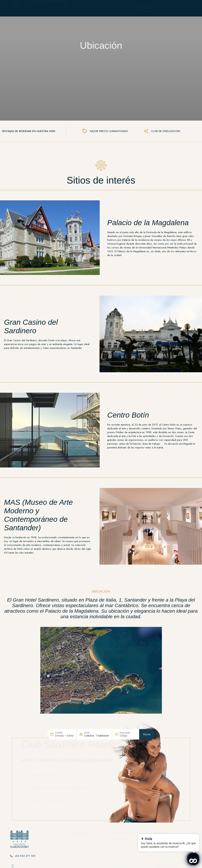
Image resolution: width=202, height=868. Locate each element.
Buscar (147, 799)
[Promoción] (128, 800)
